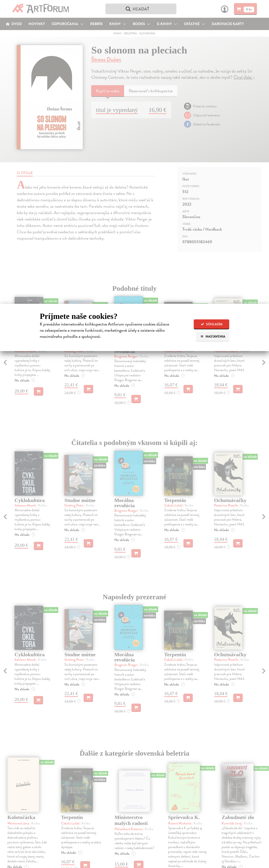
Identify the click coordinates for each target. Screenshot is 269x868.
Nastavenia (213, 337)
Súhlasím (212, 324)
